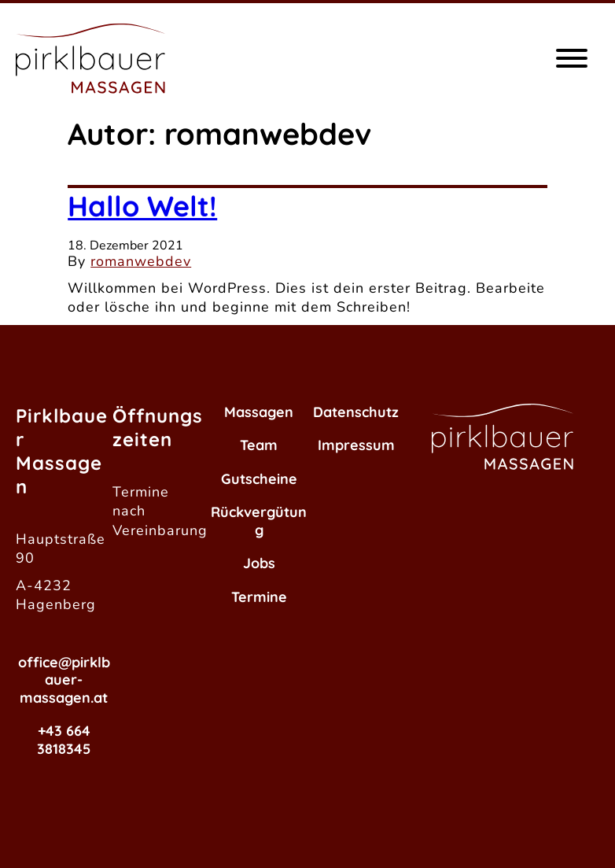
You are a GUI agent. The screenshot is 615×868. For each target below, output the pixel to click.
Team (259, 445)
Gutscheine (259, 479)
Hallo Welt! (142, 206)
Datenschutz (356, 412)
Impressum (356, 445)
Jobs (259, 563)
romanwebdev (141, 261)
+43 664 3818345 (64, 740)
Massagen (259, 412)
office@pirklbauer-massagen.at (64, 680)
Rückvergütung (259, 521)
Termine (259, 597)
